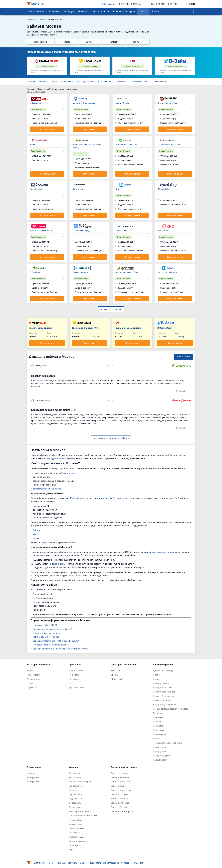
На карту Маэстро (162, 747)
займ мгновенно (67, 473)
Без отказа (74, 790)
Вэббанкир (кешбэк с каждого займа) (87, 146)
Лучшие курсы (109, 4)
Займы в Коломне (119, 807)
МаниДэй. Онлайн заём (84, 103)
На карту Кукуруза (162, 756)
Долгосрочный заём (168, 272)
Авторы (125, 863)
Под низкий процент (140, 81)
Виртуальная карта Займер (128, 272)
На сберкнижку (160, 760)
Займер (37, 530)
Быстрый (115, 670)
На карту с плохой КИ (163, 700)
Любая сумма (41, 42)
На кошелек (159, 726)
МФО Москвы (77, 498)
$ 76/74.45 (124, 4)
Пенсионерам (160, 81)
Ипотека (83, 11)
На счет (157, 739)
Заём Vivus (35, 272)
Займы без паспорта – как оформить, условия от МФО (61, 649)
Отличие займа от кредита (46, 633)
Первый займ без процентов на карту (171, 709)
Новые (54, 81)
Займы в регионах (119, 773)
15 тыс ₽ (66, 42)
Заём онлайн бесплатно (169, 145)
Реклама (61, 863)
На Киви (157, 722)
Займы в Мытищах (120, 799)
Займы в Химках (119, 786)
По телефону (75, 845)
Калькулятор (75, 777)
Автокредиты (101, 11)
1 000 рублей (33, 777)
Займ (32, 145)
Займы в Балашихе (120, 777)
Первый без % (75, 794)
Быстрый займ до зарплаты (43, 231)
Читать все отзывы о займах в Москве (111, 438)
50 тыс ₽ (114, 42)
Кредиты (55, 11)
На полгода (74, 679)
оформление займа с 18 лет (47, 489)
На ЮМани (158, 717)
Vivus (35, 534)
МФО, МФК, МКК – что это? (47, 637)
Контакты (72, 863)
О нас (52, 863)
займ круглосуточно (56, 458)
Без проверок (75, 807)
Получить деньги (47, 129)
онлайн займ (59, 564)
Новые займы (75, 820)
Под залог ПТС (76, 799)
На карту (31, 81)
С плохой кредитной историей (83, 816)
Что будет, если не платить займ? (50, 645)
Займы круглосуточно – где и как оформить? (56, 641)
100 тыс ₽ (138, 42)
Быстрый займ (122, 103)
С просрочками (76, 837)
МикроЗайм (164, 189)
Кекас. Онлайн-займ (168, 103)
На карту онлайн (161, 683)
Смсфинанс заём (80, 272)
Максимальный (123, 231)
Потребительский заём (126, 145)
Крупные (31, 773)
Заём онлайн (79, 189)
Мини (71, 850)
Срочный (115, 675)
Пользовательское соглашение (103, 863)
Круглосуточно (76, 824)
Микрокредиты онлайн (80, 811)
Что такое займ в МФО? (45, 625)
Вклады (69, 11)
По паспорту (75, 833)
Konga (36, 538)
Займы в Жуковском (121, 803)
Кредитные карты (124, 11)
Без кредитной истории (80, 782)
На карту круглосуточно (164, 705)
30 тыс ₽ (90, 42)
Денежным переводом (164, 670)
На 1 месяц (74, 675)
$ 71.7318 (161, 4)
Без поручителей (85, 81)
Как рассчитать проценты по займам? (52, 629)
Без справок (75, 773)
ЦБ (152, 4)
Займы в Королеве (120, 794)
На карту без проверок (164, 696)
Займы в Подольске (120, 782)
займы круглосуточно (160, 552)
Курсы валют (37, 11)
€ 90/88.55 (136, 4)
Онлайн (43, 81)
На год (72, 683)
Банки (155, 11)
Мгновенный (117, 679)
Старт (118, 189)
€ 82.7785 (172, 4)
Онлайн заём (164, 231)
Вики (82, 863)
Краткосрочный (76, 688)
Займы (143, 11)
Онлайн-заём (36, 189)
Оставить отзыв (183, 357)
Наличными (121, 81)
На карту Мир (159, 751)
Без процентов (104, 81)
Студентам (32, 688)
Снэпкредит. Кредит (82, 231)
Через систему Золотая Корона (168, 743)
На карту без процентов (164, 692)
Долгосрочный (76, 670)
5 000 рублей (33, 782)
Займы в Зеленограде (121, 790)
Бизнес (30, 670)
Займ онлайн (36, 103)
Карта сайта (137, 863)
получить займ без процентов (113, 498)
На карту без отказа (163, 688)
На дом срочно (160, 734)
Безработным (33, 679)
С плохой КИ (67, 81)
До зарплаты (75, 803)
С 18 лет (31, 683)
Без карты (158, 713)
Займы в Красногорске (122, 811)
